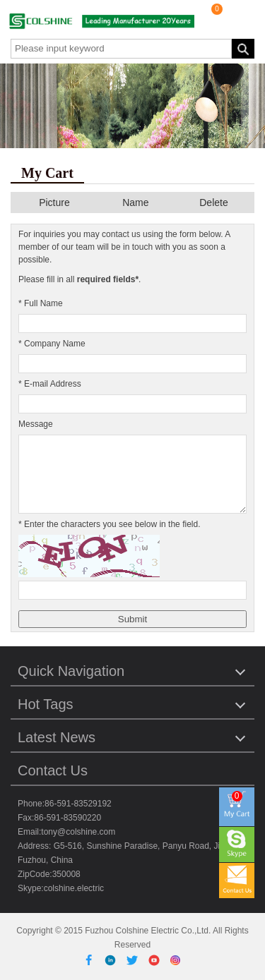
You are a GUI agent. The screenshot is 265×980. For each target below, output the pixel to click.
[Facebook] (92, 960)
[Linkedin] (113, 960)
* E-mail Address (50, 384)
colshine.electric (74, 888)
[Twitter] (135, 960)
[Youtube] (157, 960)
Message (36, 424)
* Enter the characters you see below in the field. (109, 524)
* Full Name (41, 303)
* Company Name (52, 344)
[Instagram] (176, 960)
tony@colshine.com (78, 832)
